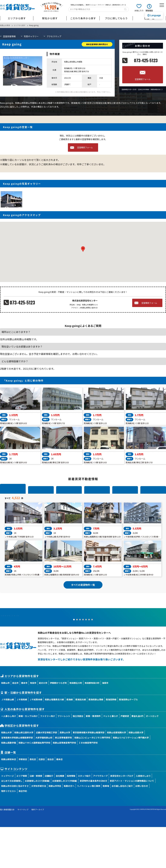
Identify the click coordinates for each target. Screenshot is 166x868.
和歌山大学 (6, 774)
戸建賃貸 (125, 757)
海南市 (105, 724)
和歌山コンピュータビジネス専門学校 (92, 779)
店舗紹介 (49, 817)
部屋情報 (9, 36)
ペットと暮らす (111, 757)
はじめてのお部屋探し (12, 822)
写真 (31, 36)
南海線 (70, 740)
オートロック (152, 757)
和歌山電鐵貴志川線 (54, 740)
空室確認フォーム (143, 79)
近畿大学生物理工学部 (46, 774)
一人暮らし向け (9, 757)
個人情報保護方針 (7, 850)
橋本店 (59, 800)
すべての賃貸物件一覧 (83, 611)
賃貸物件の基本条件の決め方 (93, 822)
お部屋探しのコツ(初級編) (37, 822)
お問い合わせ (142, 827)
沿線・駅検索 (36, 817)
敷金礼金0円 (137, 757)
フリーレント (64, 757)
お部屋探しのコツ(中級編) (65, 822)
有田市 (33, 724)
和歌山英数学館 (9, 784)
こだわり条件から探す (83, 18)
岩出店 (51, 800)
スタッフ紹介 (84, 817)
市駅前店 (23, 800)
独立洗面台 (78, 757)
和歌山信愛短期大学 (117, 774)
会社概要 (60, 817)
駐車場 (106, 827)
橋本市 (24, 724)
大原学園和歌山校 (44, 779)
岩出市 (15, 724)
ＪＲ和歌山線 (8, 740)
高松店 (33, 800)
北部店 (42, 800)
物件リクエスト (9, 832)
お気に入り (139, 10)
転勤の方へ (69, 827)
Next (162, 649)
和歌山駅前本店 (9, 800)
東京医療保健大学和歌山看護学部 (89, 774)
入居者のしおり (143, 817)
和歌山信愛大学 (136, 774)
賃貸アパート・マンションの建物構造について (132, 822)
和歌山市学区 (55, 827)
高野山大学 (65, 774)
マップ (54, 36)
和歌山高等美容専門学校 (64, 784)
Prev (4, 649)
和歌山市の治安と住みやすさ (15, 827)
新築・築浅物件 (93, 757)
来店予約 (23, 832)
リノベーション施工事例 (89, 827)
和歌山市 (5, 724)
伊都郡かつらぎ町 (58, 724)
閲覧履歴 (149, 10)
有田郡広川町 (76, 724)
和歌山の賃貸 (5, 25)
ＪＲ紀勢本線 (36, 740)
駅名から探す (50, 18)
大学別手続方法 (39, 827)
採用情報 (71, 817)
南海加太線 (81, 740)
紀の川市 (43, 724)
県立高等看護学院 (63, 779)
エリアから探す (17, 18)
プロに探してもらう (116, 18)
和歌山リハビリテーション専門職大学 (131, 779)
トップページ (8, 817)
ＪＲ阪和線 (22, 740)
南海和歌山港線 (96, 740)
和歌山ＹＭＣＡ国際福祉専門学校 (34, 784)
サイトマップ (23, 850)
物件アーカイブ (38, 850)
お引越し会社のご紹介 (122, 827)
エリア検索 (22, 817)
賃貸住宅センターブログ (122, 817)
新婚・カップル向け (28, 757)
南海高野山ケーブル (128, 740)
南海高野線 (111, 740)
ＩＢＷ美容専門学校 (88, 784)
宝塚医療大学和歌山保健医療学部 (17, 779)
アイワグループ (100, 817)
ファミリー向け (48, 757)
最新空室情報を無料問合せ (97, 44)
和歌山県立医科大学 (24, 774)
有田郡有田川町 (92, 724)
